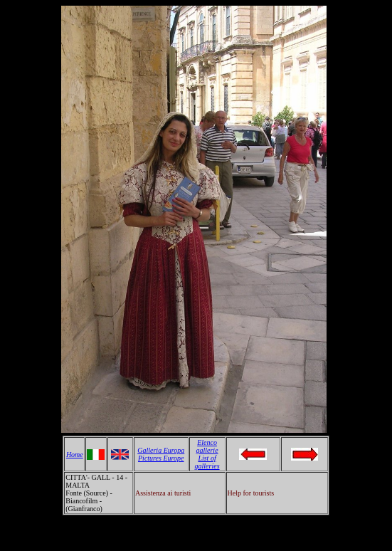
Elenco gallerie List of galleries (207, 454)
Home (75, 455)
